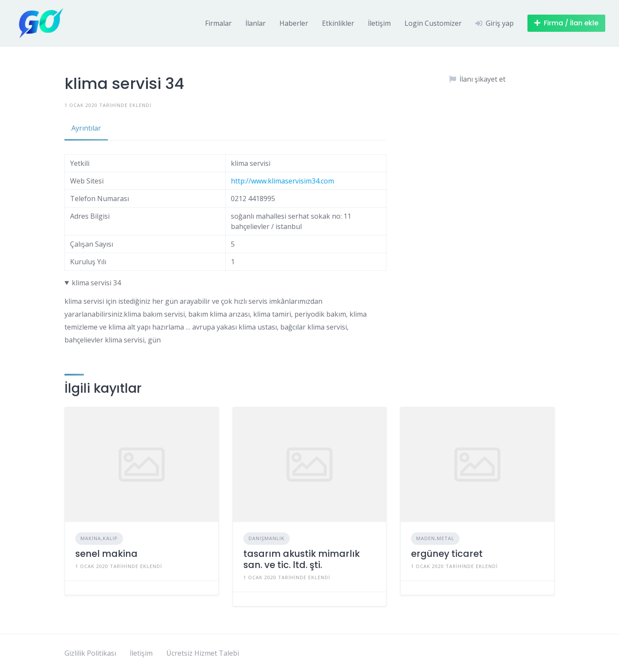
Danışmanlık (267, 538)
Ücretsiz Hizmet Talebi (203, 653)
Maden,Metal (435, 538)
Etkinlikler (338, 23)
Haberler (294, 23)
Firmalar (218, 23)
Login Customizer (433, 23)
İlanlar (256, 23)
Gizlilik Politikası (90, 653)
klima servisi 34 (96, 283)
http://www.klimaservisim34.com (282, 181)
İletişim (379, 23)
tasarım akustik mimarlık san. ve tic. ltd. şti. (302, 559)
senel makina (106, 554)
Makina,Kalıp (99, 538)
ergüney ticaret (447, 554)
